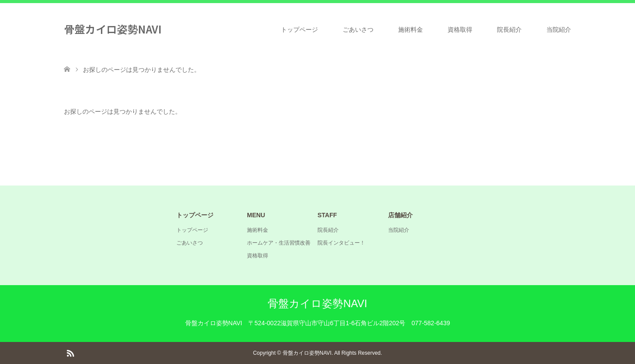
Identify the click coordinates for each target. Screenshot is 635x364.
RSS (70, 353)
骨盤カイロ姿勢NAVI (113, 29)
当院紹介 (559, 30)
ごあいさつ (358, 30)
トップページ (299, 30)
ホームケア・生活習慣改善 (279, 243)
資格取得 (460, 30)
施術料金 (411, 30)
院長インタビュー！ (341, 243)
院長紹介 (509, 30)
